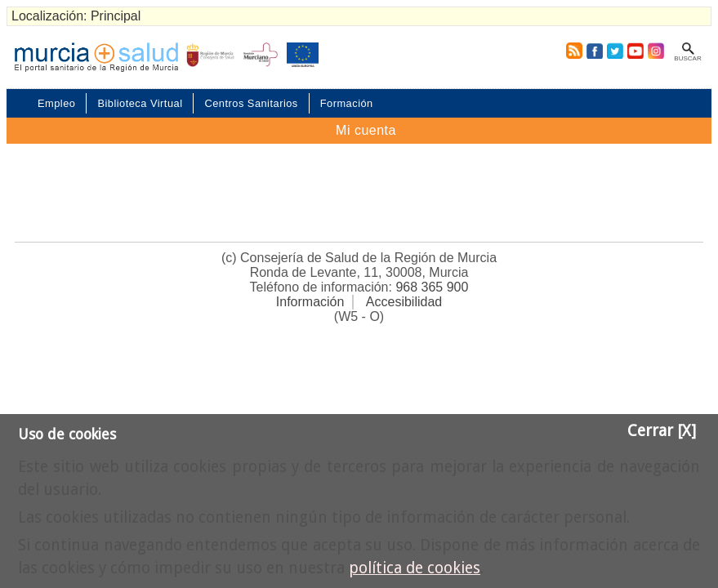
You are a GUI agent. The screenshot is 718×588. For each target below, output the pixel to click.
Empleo (56, 103)
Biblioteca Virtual (140, 103)
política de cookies (415, 568)
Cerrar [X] (662, 431)
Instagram (655, 51)
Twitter (615, 51)
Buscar (687, 58)
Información (310, 302)
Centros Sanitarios (251, 103)
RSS (571, 51)
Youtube (635, 51)
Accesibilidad (404, 302)
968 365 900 (432, 287)
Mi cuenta (366, 130)
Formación (347, 103)
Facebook (594, 51)
